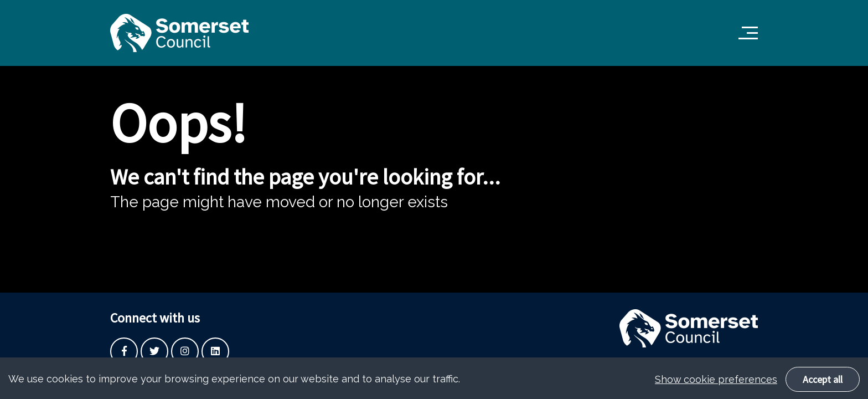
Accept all (823, 386)
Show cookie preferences (716, 386)
